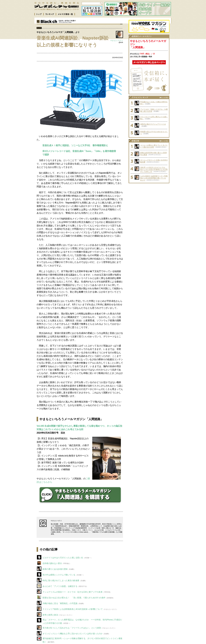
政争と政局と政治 (50, 615)
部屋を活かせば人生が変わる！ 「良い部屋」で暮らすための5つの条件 (74, 598)
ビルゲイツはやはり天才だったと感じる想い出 (63, 558)
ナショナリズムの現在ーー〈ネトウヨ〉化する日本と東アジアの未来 (72, 592)
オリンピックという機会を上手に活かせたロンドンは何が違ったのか (72, 634)
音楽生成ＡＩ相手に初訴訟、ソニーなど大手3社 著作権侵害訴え (75, 145)
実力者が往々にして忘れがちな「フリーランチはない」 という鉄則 (72, 628)
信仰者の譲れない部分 (52, 563)
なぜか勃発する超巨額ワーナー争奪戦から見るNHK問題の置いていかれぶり (154, 178)
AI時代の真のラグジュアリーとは (153, 124)
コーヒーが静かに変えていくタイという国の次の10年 (154, 146)
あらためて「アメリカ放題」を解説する (60, 586)
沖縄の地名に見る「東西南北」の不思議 (60, 603)
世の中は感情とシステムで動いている (59, 575)
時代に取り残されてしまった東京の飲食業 (61, 580)
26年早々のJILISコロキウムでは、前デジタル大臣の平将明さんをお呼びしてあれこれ (154, 170)
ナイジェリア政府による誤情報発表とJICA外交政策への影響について (73, 609)
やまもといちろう (117, 40)
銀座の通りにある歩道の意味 (55, 569)
